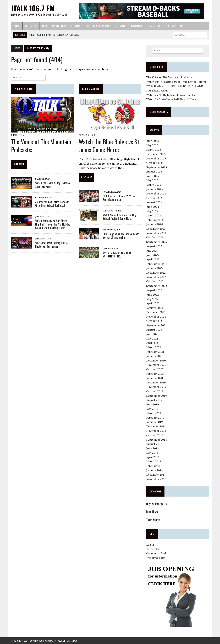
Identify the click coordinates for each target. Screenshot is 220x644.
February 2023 (155, 264)
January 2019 (155, 422)
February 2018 (155, 466)
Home (17, 26)
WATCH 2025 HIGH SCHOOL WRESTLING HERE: (117, 255)
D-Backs (76, 26)
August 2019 (154, 400)
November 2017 (156, 479)
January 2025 (155, 189)
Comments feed (156, 553)
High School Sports (97, 26)
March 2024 (154, 215)
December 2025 (156, 154)
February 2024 (155, 220)
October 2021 (155, 321)
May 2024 (152, 211)
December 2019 (156, 382)
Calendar (120, 26)
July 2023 (152, 251)
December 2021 (156, 312)
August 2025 (154, 171)
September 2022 (157, 286)
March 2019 (154, 413)
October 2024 (155, 198)
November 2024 (156, 193)
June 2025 (153, 176)
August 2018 (154, 444)
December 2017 (156, 475)
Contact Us (154, 26)
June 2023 (153, 255)
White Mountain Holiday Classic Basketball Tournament (52, 245)
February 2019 (155, 418)
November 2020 (156, 365)
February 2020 (155, 374)
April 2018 (153, 457)
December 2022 (156, 273)
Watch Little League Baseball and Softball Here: (176, 82)
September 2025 (157, 167)
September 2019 (157, 396)
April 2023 (153, 259)
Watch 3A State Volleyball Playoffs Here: (172, 99)
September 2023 (157, 242)
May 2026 (152, 145)
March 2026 (154, 149)
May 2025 (152, 180)
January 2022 (155, 308)
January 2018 (155, 470)
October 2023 (155, 237)
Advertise (136, 26)
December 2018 (156, 426)
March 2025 (154, 185)
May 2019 (152, 409)
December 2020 (156, 360)
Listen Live (31, 26)
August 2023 (154, 246)
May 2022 (152, 299)
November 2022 (156, 277)
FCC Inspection (175, 26)
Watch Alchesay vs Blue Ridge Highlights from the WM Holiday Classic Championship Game (52, 224)
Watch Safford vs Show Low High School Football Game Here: (120, 217)
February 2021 (155, 352)
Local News (152, 512)
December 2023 (156, 229)
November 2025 (156, 158)
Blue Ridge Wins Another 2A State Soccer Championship (121, 236)
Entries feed (154, 549)
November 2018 (156, 431)
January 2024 (155, 224)
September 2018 (157, 440)
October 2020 (155, 369)
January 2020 (155, 378)
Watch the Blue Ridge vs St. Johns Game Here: (110, 146)
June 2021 (153, 334)
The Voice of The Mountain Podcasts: (41, 146)
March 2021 (154, 347)
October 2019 (155, 391)
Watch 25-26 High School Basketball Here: (173, 95)
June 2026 (153, 141)
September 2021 (157, 325)
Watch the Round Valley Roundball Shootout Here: (53, 185)
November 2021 (156, 317)
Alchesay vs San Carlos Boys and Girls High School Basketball (52, 204)
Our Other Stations (54, 26)
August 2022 (154, 290)
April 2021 (153, 343)
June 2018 (153, 448)
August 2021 (154, 330)
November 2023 (156, 233)
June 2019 (153, 404)
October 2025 (155, 163)
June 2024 (153, 207)
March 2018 (154, 462)
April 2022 (153, 303)
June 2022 (153, 295)
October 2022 (155, 281)
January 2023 (155, 268)
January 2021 (155, 356)
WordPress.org (155, 558)
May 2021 (152, 338)
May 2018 (152, 453)
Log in (150, 545)
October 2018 (155, 435)
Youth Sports (153, 520)
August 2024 (154, 202)
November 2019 (156, 387)
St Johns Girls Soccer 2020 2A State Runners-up (119, 198)
